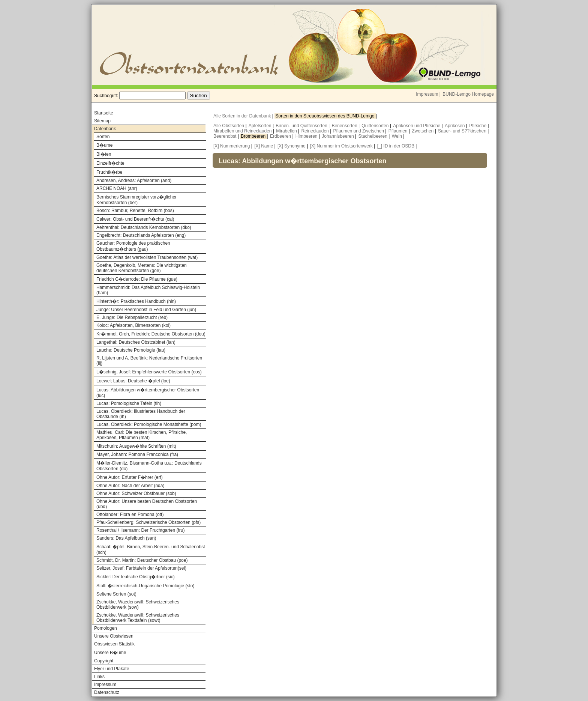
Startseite (104, 113)
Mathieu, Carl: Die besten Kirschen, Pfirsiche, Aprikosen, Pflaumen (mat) (142, 435)
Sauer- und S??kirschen (463, 131)
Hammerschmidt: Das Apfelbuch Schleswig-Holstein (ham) (148, 290)
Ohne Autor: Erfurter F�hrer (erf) (130, 477)
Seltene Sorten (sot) (116, 594)
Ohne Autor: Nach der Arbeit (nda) (130, 486)
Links (99, 677)
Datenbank (105, 129)
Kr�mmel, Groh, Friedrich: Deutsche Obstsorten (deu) (151, 334)
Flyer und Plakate (112, 669)
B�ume (104, 145)
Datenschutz (107, 692)
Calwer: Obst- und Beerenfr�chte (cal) (135, 219)
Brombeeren (254, 136)
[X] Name (264, 146)
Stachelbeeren (374, 136)
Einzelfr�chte (110, 163)
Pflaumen (399, 131)
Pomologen (106, 628)
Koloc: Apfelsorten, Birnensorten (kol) (133, 325)
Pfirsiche (478, 126)
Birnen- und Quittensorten (302, 126)
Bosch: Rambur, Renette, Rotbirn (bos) (135, 211)
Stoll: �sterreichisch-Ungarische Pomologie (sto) (145, 586)
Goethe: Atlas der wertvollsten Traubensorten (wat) (147, 257)
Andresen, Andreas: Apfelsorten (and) (134, 181)
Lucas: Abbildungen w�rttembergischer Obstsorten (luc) (148, 393)
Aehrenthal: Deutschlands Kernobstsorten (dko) (144, 227)
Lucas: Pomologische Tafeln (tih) (129, 403)
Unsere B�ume (110, 653)
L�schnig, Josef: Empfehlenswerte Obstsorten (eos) (149, 372)
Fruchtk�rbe (109, 172)
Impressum (427, 94)
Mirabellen (287, 131)
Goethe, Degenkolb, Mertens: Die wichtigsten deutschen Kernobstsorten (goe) (142, 268)
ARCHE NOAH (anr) (117, 188)
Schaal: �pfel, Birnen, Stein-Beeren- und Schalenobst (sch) (151, 550)
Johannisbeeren (338, 136)
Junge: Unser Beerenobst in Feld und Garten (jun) (146, 310)
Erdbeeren (281, 136)
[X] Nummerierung (232, 146)
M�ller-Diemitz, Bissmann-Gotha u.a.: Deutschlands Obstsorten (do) (149, 466)
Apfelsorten (261, 126)
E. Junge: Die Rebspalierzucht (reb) (132, 317)
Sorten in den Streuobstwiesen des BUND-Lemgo (325, 116)
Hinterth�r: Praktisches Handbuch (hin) (136, 301)
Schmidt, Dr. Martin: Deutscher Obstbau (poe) (142, 560)
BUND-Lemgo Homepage (468, 94)
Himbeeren (307, 136)
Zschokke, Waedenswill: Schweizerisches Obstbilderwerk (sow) (138, 605)
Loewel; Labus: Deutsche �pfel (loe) (133, 381)
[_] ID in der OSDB (396, 146)
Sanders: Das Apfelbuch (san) (126, 538)
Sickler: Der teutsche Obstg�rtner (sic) (136, 577)
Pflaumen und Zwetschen (359, 131)
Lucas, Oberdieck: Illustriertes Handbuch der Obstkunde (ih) (141, 414)
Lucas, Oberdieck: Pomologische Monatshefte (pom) (149, 424)
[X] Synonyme (292, 146)
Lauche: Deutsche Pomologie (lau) (131, 350)
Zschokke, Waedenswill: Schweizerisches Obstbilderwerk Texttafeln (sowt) (138, 618)
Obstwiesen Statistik (114, 644)
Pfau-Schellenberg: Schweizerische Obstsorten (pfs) (148, 522)
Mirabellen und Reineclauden (243, 131)
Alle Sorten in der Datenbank (243, 116)
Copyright (104, 661)
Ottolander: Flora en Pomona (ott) (130, 514)
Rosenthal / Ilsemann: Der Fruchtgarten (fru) (140, 530)
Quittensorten (376, 126)
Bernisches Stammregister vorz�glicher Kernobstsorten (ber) (136, 200)
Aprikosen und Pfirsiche (417, 126)
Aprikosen (455, 126)
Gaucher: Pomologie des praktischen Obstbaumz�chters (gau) (133, 246)
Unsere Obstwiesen (114, 636)
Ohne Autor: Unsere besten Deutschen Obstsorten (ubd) (147, 504)
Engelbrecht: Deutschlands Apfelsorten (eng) (141, 235)
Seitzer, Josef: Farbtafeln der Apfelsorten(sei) (141, 568)
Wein (397, 136)
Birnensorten (345, 126)
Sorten (103, 137)
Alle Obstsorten (229, 126)
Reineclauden (316, 131)
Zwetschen (423, 131)
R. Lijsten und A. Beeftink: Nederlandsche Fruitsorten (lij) (149, 361)
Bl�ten (104, 154)
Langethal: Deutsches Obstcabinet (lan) (136, 342)
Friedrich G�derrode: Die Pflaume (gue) (137, 279)
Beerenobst (226, 136)
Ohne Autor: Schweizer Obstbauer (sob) (136, 493)
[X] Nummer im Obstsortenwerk (341, 146)
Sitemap (102, 121)
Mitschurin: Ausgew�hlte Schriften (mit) (136, 446)
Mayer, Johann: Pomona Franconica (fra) (137, 454)
